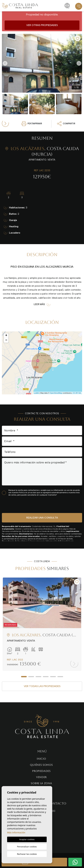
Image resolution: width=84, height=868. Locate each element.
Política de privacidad (28, 493)
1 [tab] (24, 677)
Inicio (41, 759)
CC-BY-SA (77, 393)
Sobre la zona (41, 783)
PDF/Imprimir (32, 124)
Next (79, 63)
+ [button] (6, 336)
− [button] (6, 340)
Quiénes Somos (41, 765)
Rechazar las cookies (27, 854)
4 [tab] (46, 677)
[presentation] (19, 504)
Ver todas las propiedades (42, 686)
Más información (16, 832)
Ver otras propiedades (42, 25)
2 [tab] (31, 677)
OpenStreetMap (56, 393)
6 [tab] (60, 677)
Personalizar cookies (27, 847)
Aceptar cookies (27, 839)
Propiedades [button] (41, 771)
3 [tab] (38, 677)
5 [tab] (53, 677)
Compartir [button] (66, 124)
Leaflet (36, 393)
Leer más (42, 304)
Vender (41, 777)
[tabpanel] (42, 624)
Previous (5, 63)
